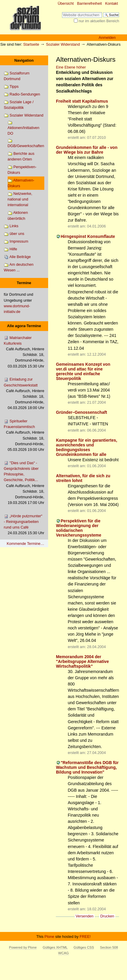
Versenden (85, 916)
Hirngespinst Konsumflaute (88, 236)
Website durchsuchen (62, 12)
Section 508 (109, 947)
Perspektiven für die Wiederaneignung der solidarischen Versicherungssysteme (78, 528)
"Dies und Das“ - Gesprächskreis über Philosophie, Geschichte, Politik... (24, 483)
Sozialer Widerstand (63, 44)
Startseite (31, 44)
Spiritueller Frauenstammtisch (24, 436)
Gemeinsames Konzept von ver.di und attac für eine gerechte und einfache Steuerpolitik (83, 371)
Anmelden (107, 38)
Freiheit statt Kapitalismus (82, 101)
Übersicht (66, 3)
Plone (49, 937)
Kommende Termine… (26, 544)
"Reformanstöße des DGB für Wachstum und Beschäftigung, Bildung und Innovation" (87, 767)
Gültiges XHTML (55, 947)
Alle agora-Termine (24, 326)
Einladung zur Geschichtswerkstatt (24, 394)
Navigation (24, 60)
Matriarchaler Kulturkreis (24, 352)
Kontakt (111, 3)
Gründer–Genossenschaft (81, 412)
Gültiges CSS (84, 947)
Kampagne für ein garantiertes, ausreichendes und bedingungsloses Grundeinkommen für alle (86, 447)
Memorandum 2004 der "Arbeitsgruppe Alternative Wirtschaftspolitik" (82, 661)
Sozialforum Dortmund (17, 76)
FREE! (85, 937)
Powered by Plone (23, 947)
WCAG (63, 953)
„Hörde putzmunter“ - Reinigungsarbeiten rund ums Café (24, 525)
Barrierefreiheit (89, 3)
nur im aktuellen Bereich (99, 21)
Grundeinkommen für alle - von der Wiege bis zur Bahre (87, 150)
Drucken (107, 916)
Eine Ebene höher (71, 67)
